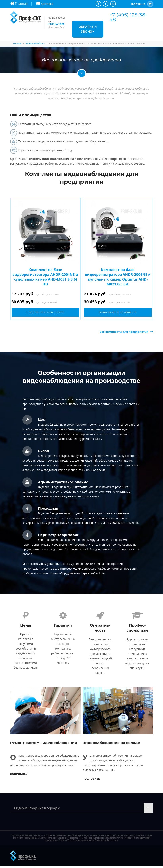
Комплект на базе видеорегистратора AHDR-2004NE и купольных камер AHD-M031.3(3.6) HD (45, 277)
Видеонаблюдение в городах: (37, 810)
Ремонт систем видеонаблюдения (44, 745)
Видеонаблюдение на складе (111, 745)
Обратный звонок (88, 29)
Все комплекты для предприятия (124, 332)
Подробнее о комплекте (45, 312)
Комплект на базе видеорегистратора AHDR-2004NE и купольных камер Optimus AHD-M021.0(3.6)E (118, 277)
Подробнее (19, 776)
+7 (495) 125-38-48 (128, 17)
